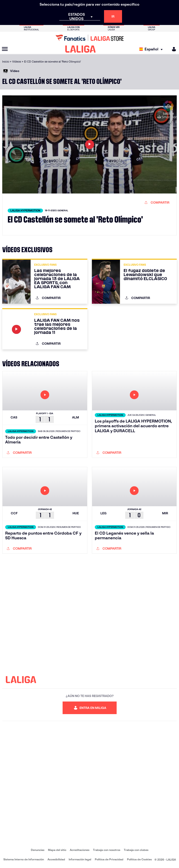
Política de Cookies (139, 859)
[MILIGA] (172, 49)
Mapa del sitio (57, 850)
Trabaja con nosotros (107, 850)
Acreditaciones (80, 850)
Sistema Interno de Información (24, 859)
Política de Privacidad (109, 859)
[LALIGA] (80, 49)
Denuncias (38, 850)
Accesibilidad (56, 859)
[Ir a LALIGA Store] (89, 38)
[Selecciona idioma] (152, 49)
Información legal (80, 859)
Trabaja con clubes (136, 850)
